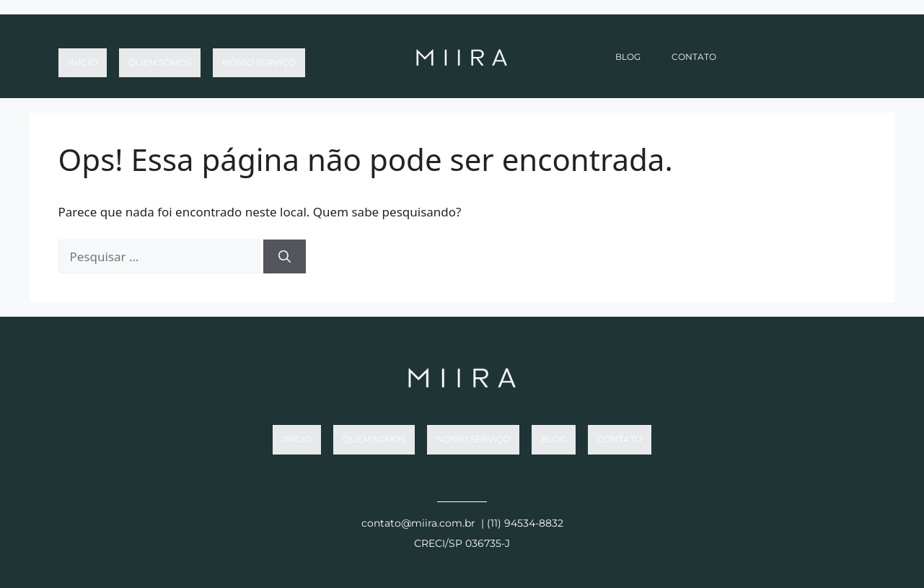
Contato (694, 57)
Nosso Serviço (259, 57)
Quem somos (160, 57)
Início (83, 57)
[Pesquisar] (285, 257)
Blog (628, 57)
